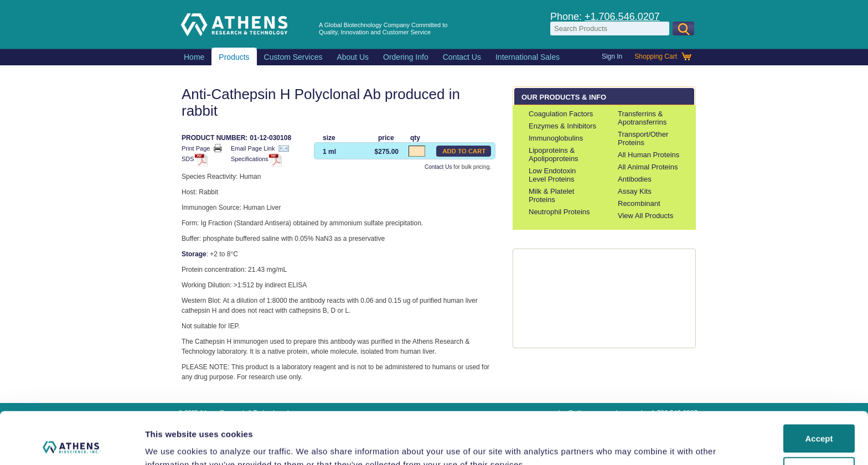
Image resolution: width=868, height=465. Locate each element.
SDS (193, 160)
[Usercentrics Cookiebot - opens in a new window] (72, 443)
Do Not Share (819, 419)
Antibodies (635, 179)
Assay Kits (635, 191)
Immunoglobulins (556, 138)
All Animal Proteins (648, 167)
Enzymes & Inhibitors (562, 126)
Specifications (255, 160)
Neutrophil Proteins (559, 212)
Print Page (202, 148)
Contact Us (438, 167)
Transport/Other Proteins (643, 138)
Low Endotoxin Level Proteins (552, 175)
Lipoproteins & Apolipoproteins (554, 154)
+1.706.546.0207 (622, 17)
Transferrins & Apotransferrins (642, 118)
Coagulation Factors (561, 114)
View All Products (645, 216)
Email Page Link (260, 148)
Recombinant (639, 203)
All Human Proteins (649, 155)
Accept (819, 387)
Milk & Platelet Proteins (551, 195)
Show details (171, 443)
